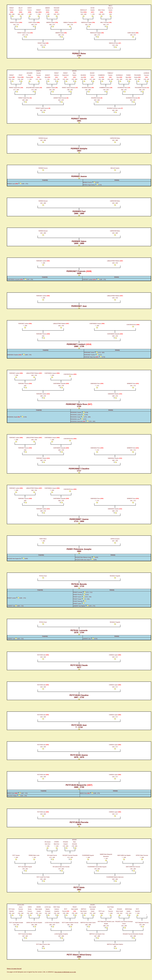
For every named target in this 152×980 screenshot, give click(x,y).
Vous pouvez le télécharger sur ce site (65, 972)
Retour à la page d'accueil (14, 969)
